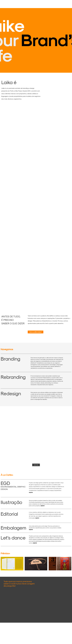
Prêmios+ (5, 553)
